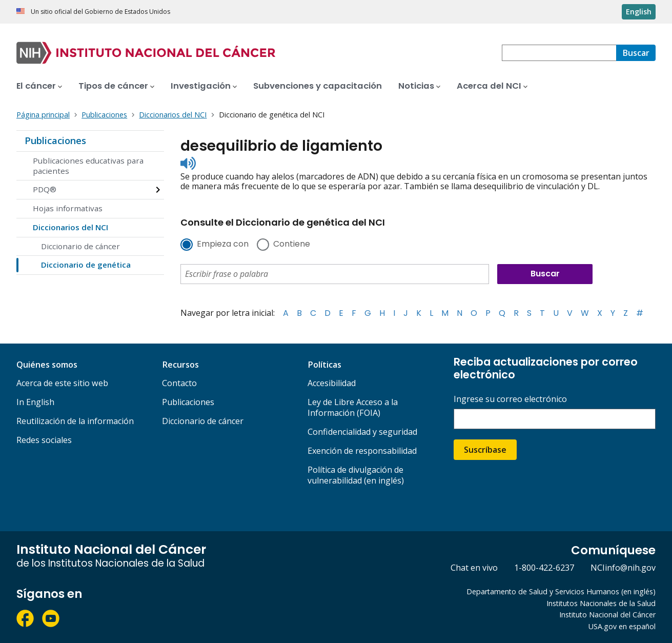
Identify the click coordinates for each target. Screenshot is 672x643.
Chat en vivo (474, 568)
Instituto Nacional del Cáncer (607, 615)
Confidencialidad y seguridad (362, 432)
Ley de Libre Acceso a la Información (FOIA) (353, 407)
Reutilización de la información (75, 421)
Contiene (292, 245)
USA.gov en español (622, 626)
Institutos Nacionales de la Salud (601, 603)
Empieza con (223, 245)
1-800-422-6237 (544, 568)
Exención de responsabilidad (362, 451)
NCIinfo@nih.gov (623, 568)
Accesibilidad (332, 383)
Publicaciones (55, 140)
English (639, 12)
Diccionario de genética (86, 265)
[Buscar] (636, 53)
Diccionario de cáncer (80, 246)
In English (35, 402)
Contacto (179, 383)
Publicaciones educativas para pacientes (88, 166)
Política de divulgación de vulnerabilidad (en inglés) (356, 475)
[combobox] (559, 53)
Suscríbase (485, 450)
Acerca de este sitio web (62, 383)
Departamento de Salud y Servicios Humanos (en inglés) (561, 591)
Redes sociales (44, 440)
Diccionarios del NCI (70, 227)
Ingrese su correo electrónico (510, 399)
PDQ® (45, 189)
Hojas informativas (68, 208)
